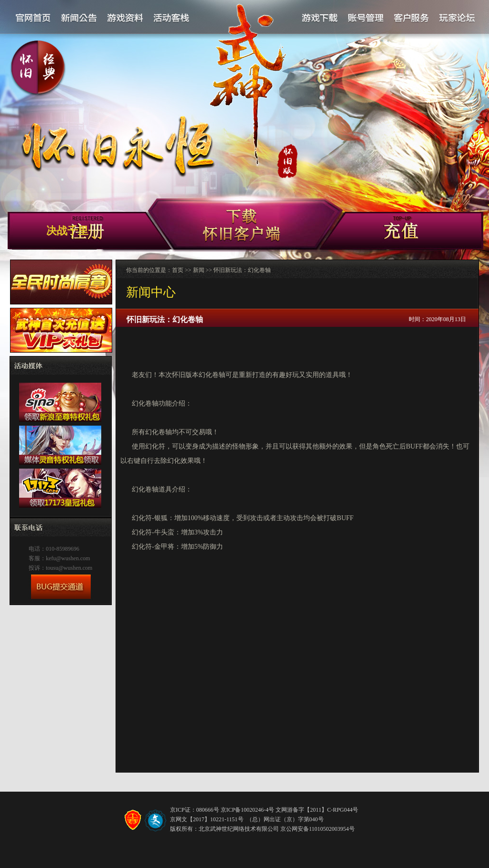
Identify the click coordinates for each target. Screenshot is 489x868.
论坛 (457, 18)
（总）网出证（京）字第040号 (285, 819)
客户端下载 (364, 232)
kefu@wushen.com (68, 558)
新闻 (199, 270)
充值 (429, 232)
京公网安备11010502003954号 (318, 829)
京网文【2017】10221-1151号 (207, 819)
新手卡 (241, 225)
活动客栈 (172, 18)
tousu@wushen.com (69, 568)
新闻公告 (79, 18)
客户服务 (411, 18)
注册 (119, 232)
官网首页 (33, 18)
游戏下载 (319, 18)
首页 (178, 270)
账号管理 (365, 18)
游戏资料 (125, 18)
